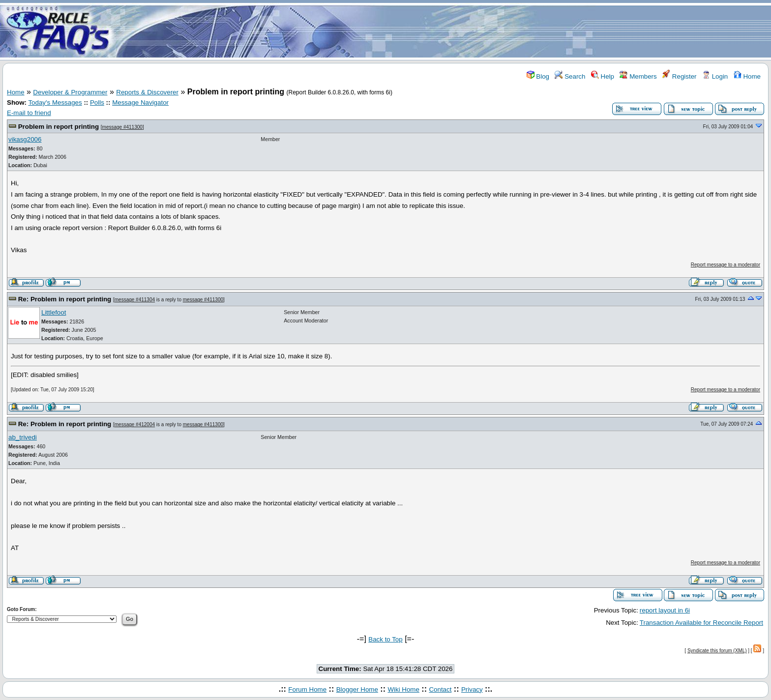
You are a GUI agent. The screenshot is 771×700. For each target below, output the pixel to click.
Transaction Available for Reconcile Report (701, 623)
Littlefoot (54, 312)
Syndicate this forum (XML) (717, 651)
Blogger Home (357, 689)
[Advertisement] (444, 31)
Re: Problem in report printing (65, 299)
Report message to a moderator (726, 265)
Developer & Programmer (70, 92)
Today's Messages (55, 102)
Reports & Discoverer (147, 92)
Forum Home (307, 689)
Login (715, 76)
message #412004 (135, 424)
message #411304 (135, 300)
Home (747, 76)
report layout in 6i (665, 610)
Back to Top (385, 639)
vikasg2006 (25, 139)
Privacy (472, 689)
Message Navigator (140, 102)
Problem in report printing (59, 127)
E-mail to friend (29, 113)
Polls (97, 102)
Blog (538, 76)
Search (570, 76)
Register (679, 76)
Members (638, 76)
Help (603, 76)
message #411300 (122, 127)
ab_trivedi (23, 437)
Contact (440, 689)
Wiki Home (403, 689)
